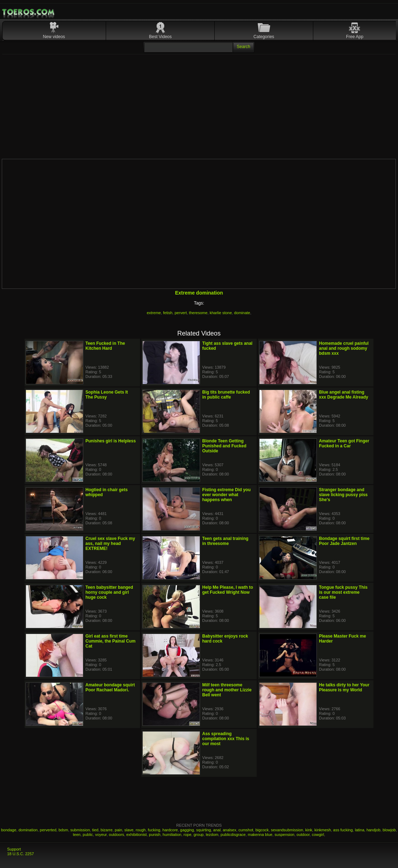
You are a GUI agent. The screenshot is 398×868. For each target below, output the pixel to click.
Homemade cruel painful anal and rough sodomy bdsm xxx (344, 348)
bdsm (63, 830)
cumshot (246, 830)
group (199, 835)
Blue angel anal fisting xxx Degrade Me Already (344, 395)
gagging (187, 830)
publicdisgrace (233, 835)
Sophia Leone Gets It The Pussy (107, 395)
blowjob (389, 830)
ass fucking (343, 830)
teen (77, 835)
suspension (284, 835)
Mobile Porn (29, 12)
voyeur (101, 835)
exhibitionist (137, 835)
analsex (230, 830)
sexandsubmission (287, 830)
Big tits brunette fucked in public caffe (226, 395)
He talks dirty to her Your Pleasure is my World (344, 687)
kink (309, 830)
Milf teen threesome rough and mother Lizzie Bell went (227, 690)
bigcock (262, 830)
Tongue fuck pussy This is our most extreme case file (343, 592)
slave (129, 830)
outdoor (303, 835)
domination (28, 830)
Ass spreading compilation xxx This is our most (226, 739)
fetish (168, 313)
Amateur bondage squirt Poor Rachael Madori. (110, 687)
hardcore (170, 830)
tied (95, 830)
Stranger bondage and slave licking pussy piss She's (343, 495)
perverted (48, 830)
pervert (180, 313)
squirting (204, 830)
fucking (154, 830)
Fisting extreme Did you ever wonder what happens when (226, 495)
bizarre (107, 830)
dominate (242, 313)
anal (217, 830)
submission (80, 830)
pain (118, 830)
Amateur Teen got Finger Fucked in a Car (344, 443)
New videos (54, 37)
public (88, 835)
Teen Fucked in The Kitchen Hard (105, 346)
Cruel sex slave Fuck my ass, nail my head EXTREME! (110, 544)
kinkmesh (323, 830)
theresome (198, 313)
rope (188, 835)
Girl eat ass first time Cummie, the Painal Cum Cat (111, 641)
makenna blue (260, 835)
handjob (373, 830)
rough (141, 830)
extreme (154, 313)
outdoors (117, 835)
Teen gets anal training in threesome (225, 541)
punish (155, 835)
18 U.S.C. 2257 (20, 854)
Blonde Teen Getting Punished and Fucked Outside (224, 446)
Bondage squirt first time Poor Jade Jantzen (344, 541)
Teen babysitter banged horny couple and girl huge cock (109, 592)
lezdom (212, 835)
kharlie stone (221, 313)
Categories (264, 37)
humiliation (172, 835)
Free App (355, 37)
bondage (9, 830)
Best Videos (160, 37)
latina (360, 830)
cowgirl (318, 835)
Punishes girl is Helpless (111, 441)
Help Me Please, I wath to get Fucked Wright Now (228, 590)
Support (14, 849)
